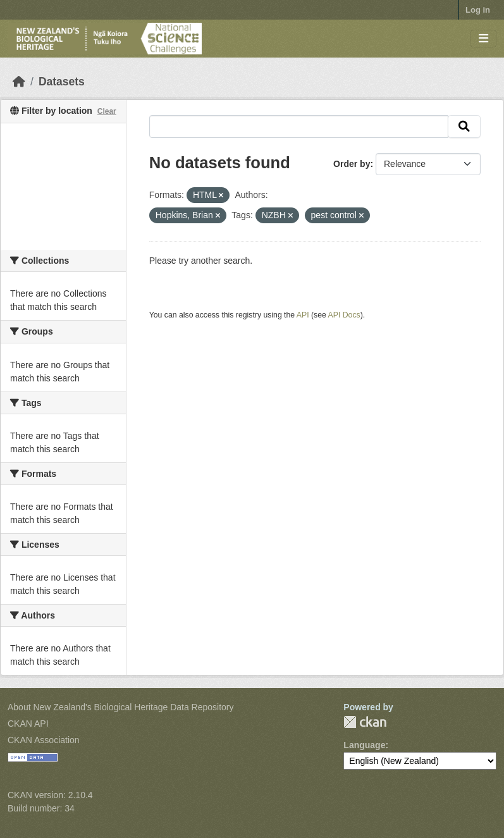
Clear (107, 111)
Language (364, 745)
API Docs (344, 315)
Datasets (62, 82)
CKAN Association (44, 740)
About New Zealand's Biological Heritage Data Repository (121, 707)
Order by (352, 164)
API (303, 315)
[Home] (19, 82)
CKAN (365, 722)
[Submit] (464, 126)
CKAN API (28, 724)
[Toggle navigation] (483, 39)
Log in (478, 10)
